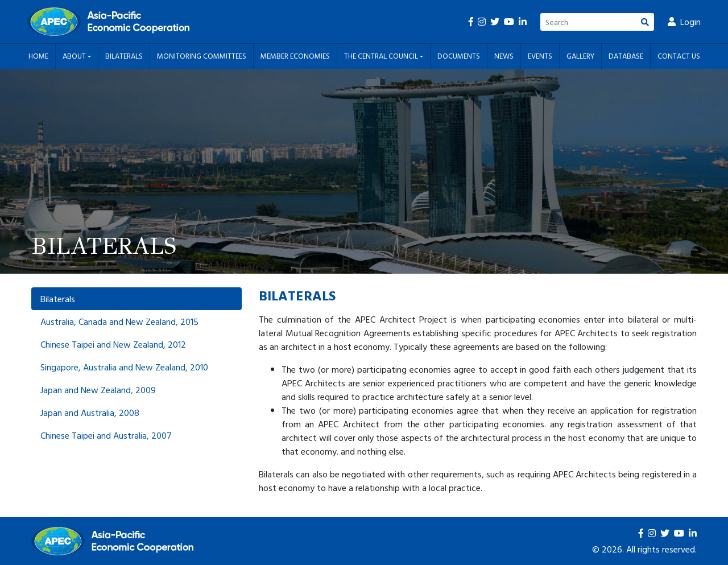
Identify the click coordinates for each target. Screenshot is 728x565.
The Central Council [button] (382, 56)
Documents (459, 56)
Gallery (580, 56)
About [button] (75, 56)
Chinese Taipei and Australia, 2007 (106, 435)
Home (38, 56)
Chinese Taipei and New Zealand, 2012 (113, 344)
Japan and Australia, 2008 (90, 413)
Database (626, 56)
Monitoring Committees (202, 56)
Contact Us (679, 56)
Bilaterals (124, 56)
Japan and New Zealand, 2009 (98, 390)
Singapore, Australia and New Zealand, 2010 (124, 367)
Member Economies (295, 56)
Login (684, 22)
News (504, 56)
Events (540, 56)
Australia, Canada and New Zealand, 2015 (119, 321)
